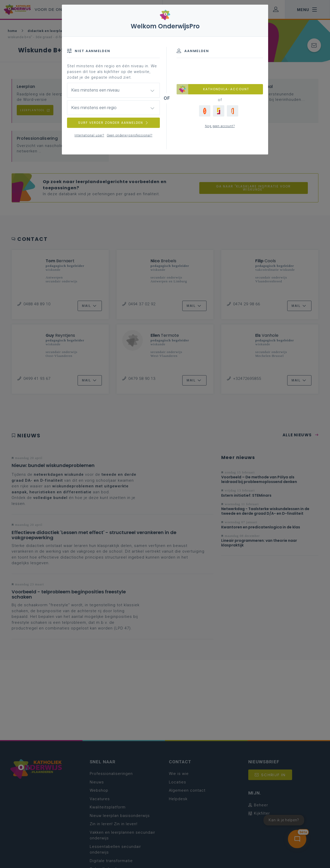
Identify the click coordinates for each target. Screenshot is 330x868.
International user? (89, 135)
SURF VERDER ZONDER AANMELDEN (113, 123)
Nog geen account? (220, 126)
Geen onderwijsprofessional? (130, 135)
